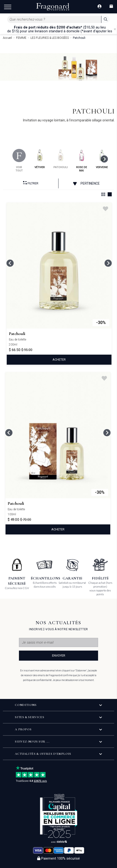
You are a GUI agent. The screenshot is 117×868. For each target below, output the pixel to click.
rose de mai (82, 161)
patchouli (61, 159)
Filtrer (31, 183)
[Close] (115, 29)
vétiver (40, 159)
